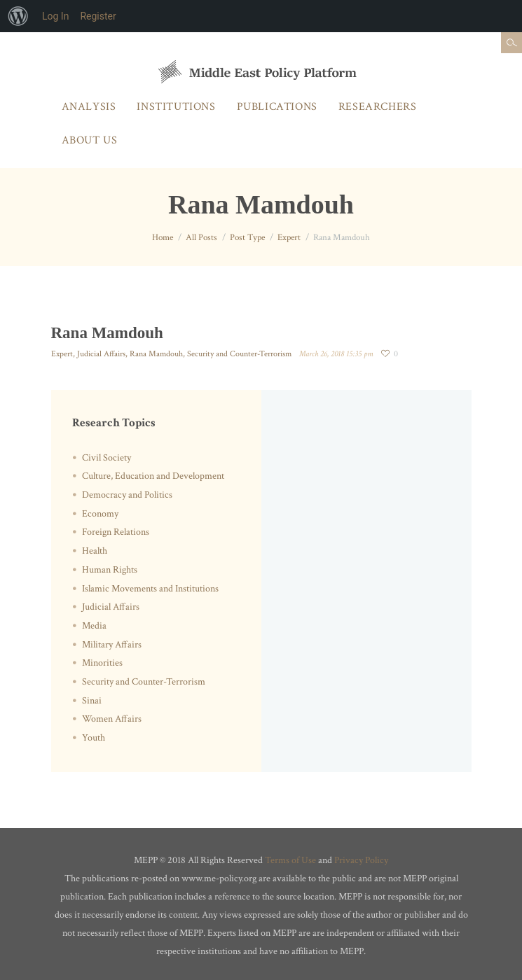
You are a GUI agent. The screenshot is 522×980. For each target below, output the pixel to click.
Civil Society (107, 458)
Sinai (92, 701)
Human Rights (110, 570)
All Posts (201, 238)
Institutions (176, 107)
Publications (277, 107)
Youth (94, 738)
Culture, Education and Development (153, 476)
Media (94, 626)
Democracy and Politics (127, 495)
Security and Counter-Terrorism (239, 354)
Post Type (247, 238)
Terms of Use (290, 860)
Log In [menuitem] (55, 16)
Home (163, 238)
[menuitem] (18, 16)
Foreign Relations (116, 532)
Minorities (102, 663)
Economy (100, 514)
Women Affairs (112, 719)
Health (95, 551)
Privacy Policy (361, 860)
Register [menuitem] (98, 16)
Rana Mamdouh (156, 354)
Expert (289, 238)
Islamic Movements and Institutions (150, 589)
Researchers (378, 107)
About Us (90, 140)
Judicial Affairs (101, 354)
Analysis (89, 107)
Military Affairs (112, 645)
